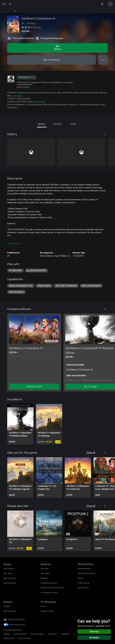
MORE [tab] (73, 124)
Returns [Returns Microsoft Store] (81, 578)
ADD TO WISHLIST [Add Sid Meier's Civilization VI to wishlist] (52, 60)
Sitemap (7, 634)
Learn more (18, 95)
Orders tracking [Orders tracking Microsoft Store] (83, 583)
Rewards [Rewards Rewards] (7, 606)
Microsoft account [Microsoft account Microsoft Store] (84, 568)
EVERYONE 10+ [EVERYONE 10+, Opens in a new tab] (27, 78)
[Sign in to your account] (110, 4)
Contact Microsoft (20, 634)
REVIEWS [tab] (58, 124)
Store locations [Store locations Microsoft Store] (83, 588)
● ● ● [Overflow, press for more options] (103, 60)
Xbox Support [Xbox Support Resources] (46, 573)
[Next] (105, 134)
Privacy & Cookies (37, 634)
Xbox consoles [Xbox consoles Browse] (9, 568)
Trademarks (65, 634)
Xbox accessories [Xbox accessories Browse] (10, 583)
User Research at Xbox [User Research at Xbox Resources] (49, 592)
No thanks (94, 638)
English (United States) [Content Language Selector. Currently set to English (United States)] (16, 620)
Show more (14, 243)
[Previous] (99, 134)
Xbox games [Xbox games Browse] (8, 573)
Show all (91, 452)
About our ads (9, 638)
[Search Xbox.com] (10, 4)
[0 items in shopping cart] (103, 4)
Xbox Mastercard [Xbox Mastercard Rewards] (10, 611)
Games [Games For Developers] (43, 606)
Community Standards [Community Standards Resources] (49, 583)
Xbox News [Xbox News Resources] (45, 568)
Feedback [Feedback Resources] (44, 578)
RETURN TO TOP (34, 387)
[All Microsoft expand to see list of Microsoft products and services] (4, 4)
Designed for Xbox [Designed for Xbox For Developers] (47, 611)
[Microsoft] (57, 2)
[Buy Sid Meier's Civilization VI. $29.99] (57, 48)
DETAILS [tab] (42, 124)
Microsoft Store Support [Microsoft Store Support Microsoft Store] (87, 573)
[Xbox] (8, 11)
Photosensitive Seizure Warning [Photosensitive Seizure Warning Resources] (52, 588)
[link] (20, 424)
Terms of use (52, 634)
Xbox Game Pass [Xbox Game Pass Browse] (10, 578)
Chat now (94, 632)
